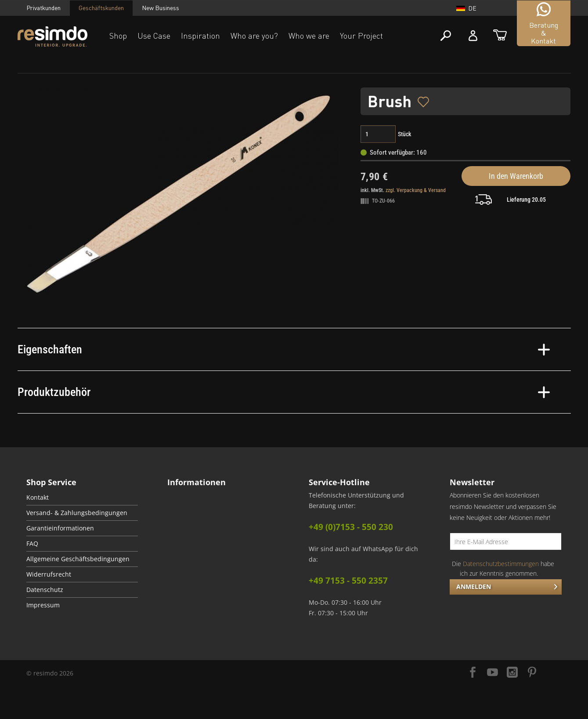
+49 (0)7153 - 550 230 (351, 527)
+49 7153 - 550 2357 (348, 581)
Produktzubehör (284, 392)
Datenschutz (45, 590)
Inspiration (200, 36)
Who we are (309, 36)
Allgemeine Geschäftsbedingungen (78, 559)
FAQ (32, 544)
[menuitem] (82, 498)
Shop (118, 36)
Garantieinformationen (60, 528)
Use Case (154, 36)
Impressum (43, 605)
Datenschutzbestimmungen (501, 564)
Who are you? (254, 36)
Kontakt (38, 497)
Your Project (361, 36)
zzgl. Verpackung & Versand (416, 190)
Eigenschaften (284, 349)
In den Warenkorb (516, 176)
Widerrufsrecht (49, 574)
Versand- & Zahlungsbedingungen (77, 513)
